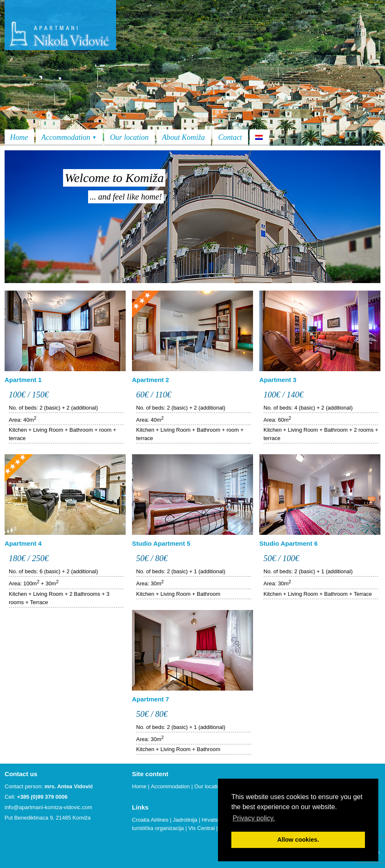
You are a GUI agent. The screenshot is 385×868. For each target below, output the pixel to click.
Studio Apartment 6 (289, 543)
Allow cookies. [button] (298, 840)
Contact (230, 137)
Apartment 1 (23, 380)
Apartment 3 (278, 380)
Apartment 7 (151, 699)
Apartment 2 (151, 380)
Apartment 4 (23, 543)
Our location (129, 137)
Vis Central (201, 828)
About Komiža (184, 137)
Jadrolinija (185, 820)
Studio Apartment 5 (161, 543)
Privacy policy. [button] (254, 818)
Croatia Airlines (150, 820)
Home (19, 137)
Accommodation (69, 137)
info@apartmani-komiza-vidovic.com (48, 807)
